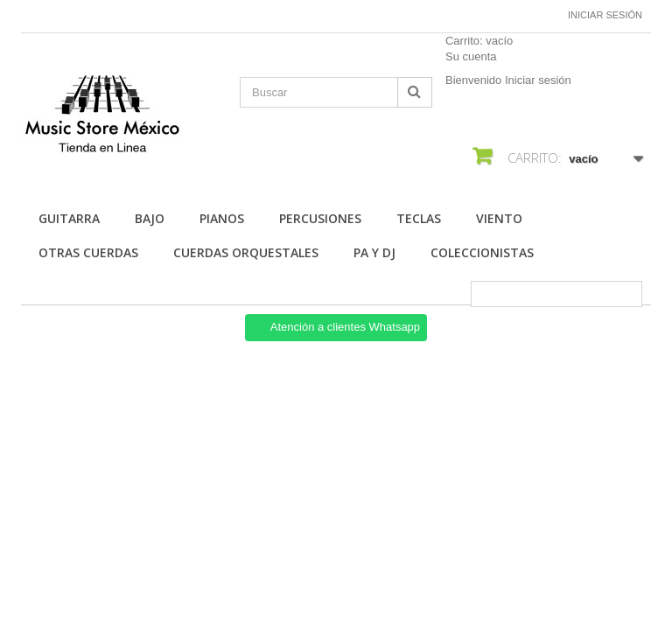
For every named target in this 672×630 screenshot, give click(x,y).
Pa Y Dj (374, 252)
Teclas (419, 218)
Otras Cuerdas (88, 252)
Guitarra (69, 218)
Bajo (150, 218)
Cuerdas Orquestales (246, 252)
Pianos (222, 218)
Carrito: (479, 41)
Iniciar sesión (605, 15)
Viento (499, 218)
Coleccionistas (482, 252)
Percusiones (320, 218)
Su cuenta (471, 56)
